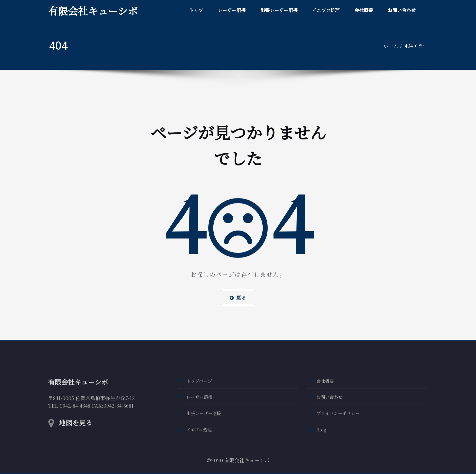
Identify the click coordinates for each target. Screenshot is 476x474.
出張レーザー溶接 (279, 10)
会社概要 (364, 10)
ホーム (392, 46)
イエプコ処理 (326, 10)
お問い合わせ (402, 10)
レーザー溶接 (232, 10)
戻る (238, 290)
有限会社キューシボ (93, 11)
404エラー (417, 46)
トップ (196, 10)
